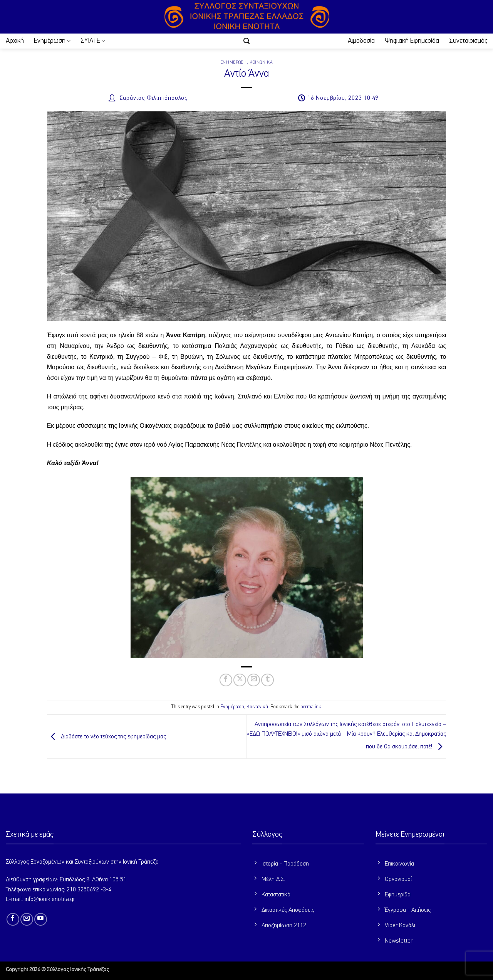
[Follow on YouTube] (41, 919)
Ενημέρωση (52, 41)
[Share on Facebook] (226, 680)
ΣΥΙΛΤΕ (93, 41)
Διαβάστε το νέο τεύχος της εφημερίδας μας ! (108, 737)
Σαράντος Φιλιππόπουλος (153, 98)
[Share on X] (240, 680)
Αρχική (15, 41)
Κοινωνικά (261, 62)
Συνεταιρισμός (468, 41)
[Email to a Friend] (254, 680)
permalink (311, 707)
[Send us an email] (27, 919)
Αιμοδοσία (361, 41)
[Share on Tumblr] (267, 680)
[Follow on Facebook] (13, 919)
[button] (246, 41)
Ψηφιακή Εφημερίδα (412, 41)
